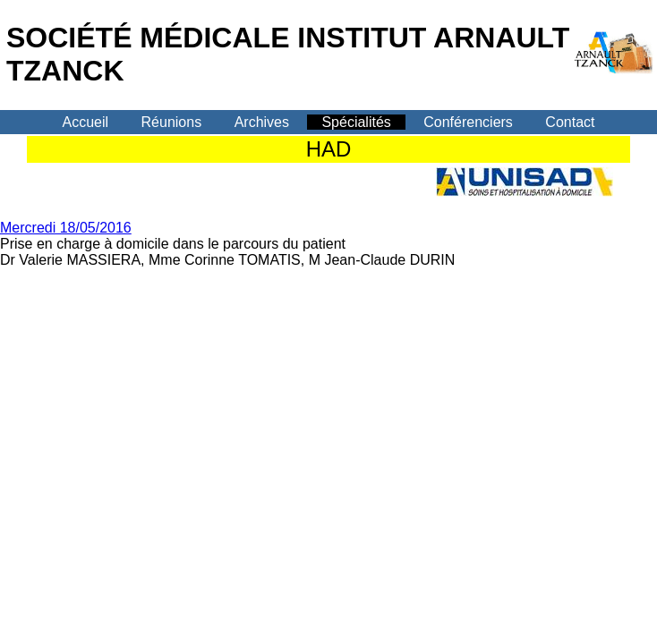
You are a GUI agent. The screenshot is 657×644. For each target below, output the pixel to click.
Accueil (86, 122)
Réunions (172, 122)
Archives (262, 122)
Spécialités (356, 122)
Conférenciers (468, 122)
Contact (570, 122)
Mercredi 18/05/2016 (66, 228)
